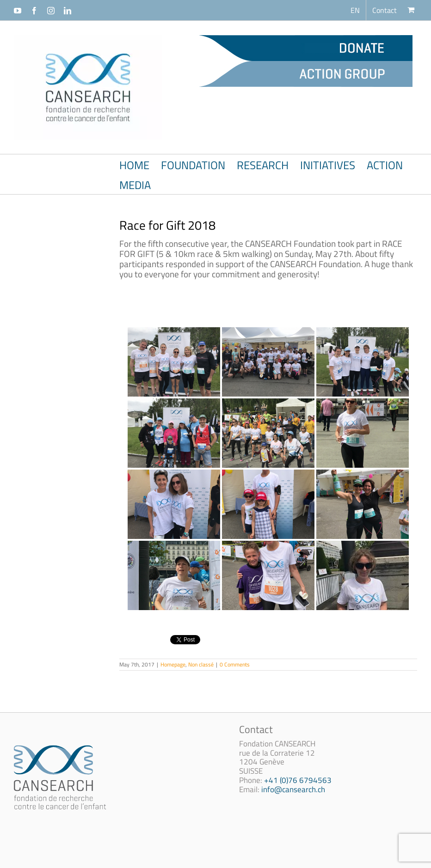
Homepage (173, 664)
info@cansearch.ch (293, 789)
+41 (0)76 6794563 (298, 780)
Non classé (201, 664)
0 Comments (235, 664)
